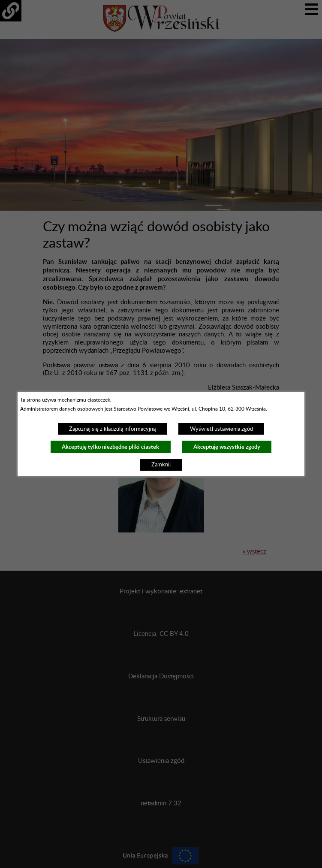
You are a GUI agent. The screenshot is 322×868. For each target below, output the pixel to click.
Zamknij (161, 465)
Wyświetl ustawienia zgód (221, 429)
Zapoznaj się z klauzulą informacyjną (112, 429)
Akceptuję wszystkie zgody (227, 447)
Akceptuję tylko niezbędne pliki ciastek (110, 447)
